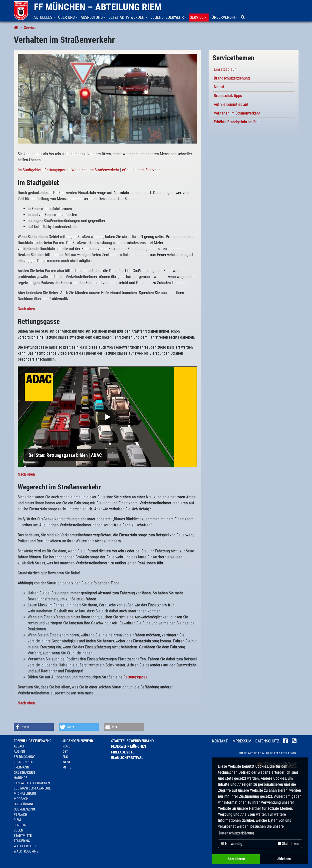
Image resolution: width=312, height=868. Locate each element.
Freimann (21, 767)
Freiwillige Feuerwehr (33, 741)
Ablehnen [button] (284, 859)
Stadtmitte (23, 835)
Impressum (241, 741)
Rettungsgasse (56, 170)
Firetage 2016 (123, 752)
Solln (18, 830)
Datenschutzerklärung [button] (236, 833)
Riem (17, 820)
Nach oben (26, 309)
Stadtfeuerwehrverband (132, 741)
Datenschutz (267, 741)
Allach (20, 746)
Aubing (19, 751)
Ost (65, 751)
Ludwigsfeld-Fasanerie (32, 788)
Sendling (21, 825)
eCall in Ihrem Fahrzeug (141, 170)
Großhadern (24, 772)
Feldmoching (24, 757)
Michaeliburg (25, 793)
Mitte (67, 767)
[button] (45, 18)
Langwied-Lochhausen (32, 783)
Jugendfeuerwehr (78, 741)
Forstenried (23, 762)
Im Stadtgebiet (30, 170)
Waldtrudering (26, 851)
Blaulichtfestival (127, 758)
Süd (65, 757)
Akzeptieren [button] (236, 859)
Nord (66, 746)
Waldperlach (25, 846)
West (66, 762)
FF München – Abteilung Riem (98, 7)
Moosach (21, 799)
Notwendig (232, 844)
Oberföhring (24, 804)
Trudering (22, 841)
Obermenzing (24, 809)
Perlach (20, 814)
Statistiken (289, 844)
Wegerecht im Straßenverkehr (95, 170)
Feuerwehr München (129, 746)
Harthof (20, 778)
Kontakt (220, 741)
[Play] (107, 417)
